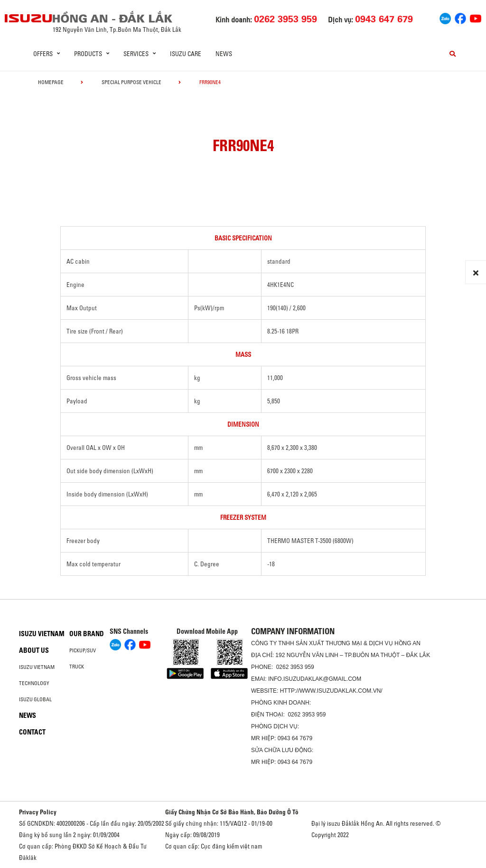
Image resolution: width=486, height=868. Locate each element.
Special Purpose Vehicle (131, 82)
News (224, 54)
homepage (51, 82)
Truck (77, 667)
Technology (34, 683)
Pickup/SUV (83, 650)
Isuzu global (35, 699)
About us (34, 650)
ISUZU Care (186, 54)
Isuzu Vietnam (42, 634)
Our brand (87, 634)
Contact (32, 732)
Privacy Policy (38, 812)
